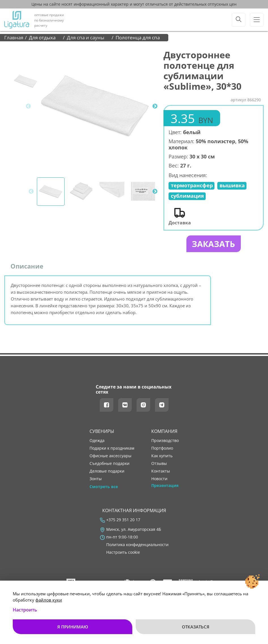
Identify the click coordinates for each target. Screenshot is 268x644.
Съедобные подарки (109, 464)
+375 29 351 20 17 (123, 520)
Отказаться (196, 627)
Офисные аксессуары (110, 456)
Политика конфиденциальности (137, 545)
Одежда (97, 441)
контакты (161, 472)
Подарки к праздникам (112, 449)
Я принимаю (73, 627)
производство (165, 441)
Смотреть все (104, 487)
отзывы (159, 464)
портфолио (162, 449)
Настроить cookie (123, 553)
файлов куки (49, 600)
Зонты (96, 479)
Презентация (165, 486)
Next (155, 106)
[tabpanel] (95, 106)
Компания (164, 432)
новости (159, 479)
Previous (28, 106)
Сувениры (102, 432)
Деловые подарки (107, 472)
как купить (162, 456)
